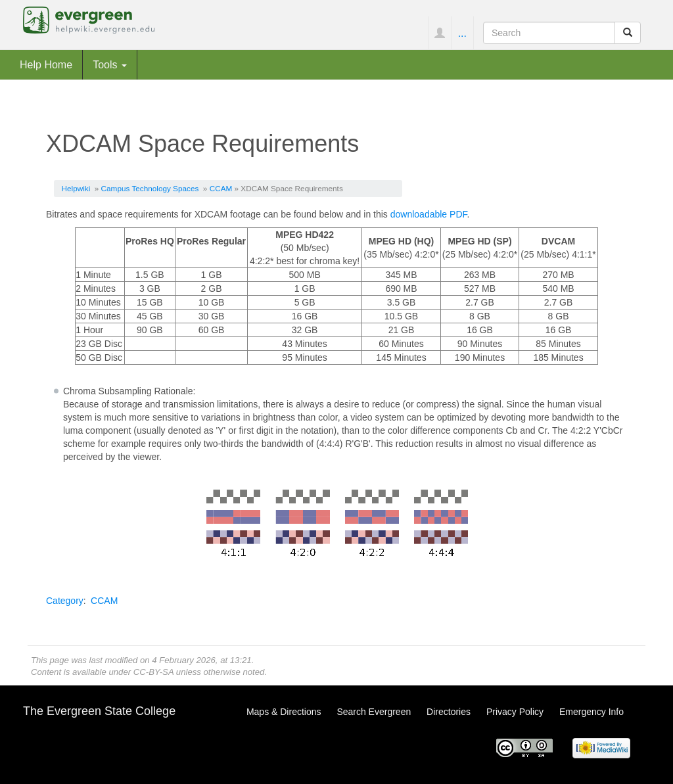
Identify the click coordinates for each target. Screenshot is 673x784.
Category (65, 601)
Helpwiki (76, 188)
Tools (110, 64)
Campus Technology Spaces (150, 188)
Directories (449, 712)
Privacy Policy (515, 712)
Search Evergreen (374, 712)
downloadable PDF (429, 214)
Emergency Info (592, 712)
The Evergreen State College (99, 711)
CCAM (221, 188)
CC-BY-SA (153, 672)
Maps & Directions (284, 712)
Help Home (46, 64)
